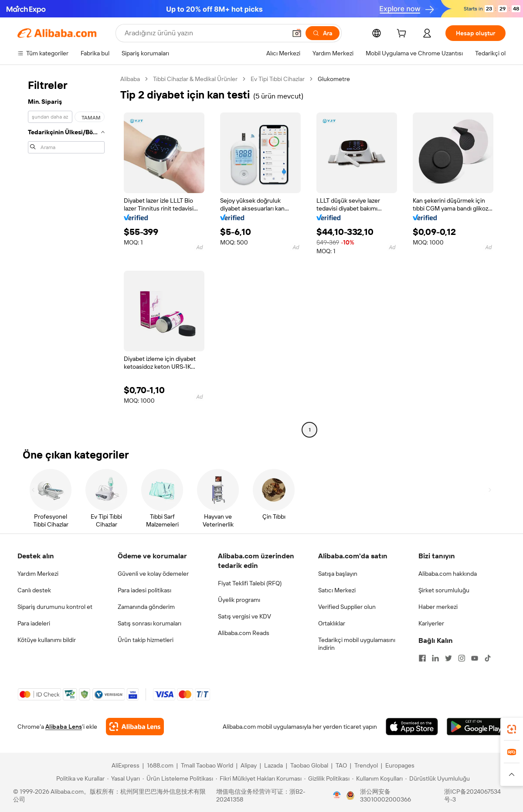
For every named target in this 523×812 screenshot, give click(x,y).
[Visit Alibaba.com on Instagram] (462, 658)
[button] (297, 33)
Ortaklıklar (332, 623)
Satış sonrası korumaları (149, 623)
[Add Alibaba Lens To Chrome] (135, 727)
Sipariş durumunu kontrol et (55, 607)
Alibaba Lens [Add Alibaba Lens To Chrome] (64, 727)
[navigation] (66, 255)
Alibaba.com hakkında (448, 574)
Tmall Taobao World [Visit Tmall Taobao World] (207, 765)
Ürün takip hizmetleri (146, 640)
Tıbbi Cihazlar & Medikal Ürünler (195, 79)
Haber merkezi (438, 607)
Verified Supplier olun (347, 607)
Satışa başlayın (338, 574)
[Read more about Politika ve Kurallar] (79, 778)
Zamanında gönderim (146, 607)
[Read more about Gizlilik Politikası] (327, 778)
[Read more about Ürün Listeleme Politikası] (178, 778)
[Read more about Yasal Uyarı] (124, 778)
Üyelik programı (239, 600)
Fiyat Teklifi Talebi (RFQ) (250, 583)
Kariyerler (431, 623)
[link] (512, 729)
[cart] (403, 34)
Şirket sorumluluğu (444, 590)
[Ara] (323, 33)
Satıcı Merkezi (337, 590)
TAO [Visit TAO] (341, 765)
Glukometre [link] (334, 79)
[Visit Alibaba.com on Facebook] (422, 658)
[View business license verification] (337, 795)
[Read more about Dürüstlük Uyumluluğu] (438, 778)
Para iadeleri (34, 623)
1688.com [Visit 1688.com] (160, 765)
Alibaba (130, 79)
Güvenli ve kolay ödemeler (153, 574)
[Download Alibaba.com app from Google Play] (476, 727)
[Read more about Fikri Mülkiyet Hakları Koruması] (259, 778)
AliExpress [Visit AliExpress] (126, 765)
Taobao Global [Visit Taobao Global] (309, 765)
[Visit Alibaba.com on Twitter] (448, 658)
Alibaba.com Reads (244, 633)
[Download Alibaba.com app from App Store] (412, 727)
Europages (400, 765)
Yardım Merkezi (38, 574)
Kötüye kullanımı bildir (47, 640)
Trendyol (366, 765)
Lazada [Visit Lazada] (273, 765)
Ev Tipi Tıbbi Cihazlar (278, 79)
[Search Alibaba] (205, 33)
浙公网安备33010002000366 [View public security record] (385, 795)
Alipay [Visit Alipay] (249, 765)
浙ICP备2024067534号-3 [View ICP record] (472, 795)
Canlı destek (34, 590)
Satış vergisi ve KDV (245, 616)
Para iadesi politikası (144, 590)
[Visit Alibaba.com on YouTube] (475, 658)
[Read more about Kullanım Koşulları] (377, 778)
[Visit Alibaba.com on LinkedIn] (435, 658)
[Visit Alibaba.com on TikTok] (488, 658)
